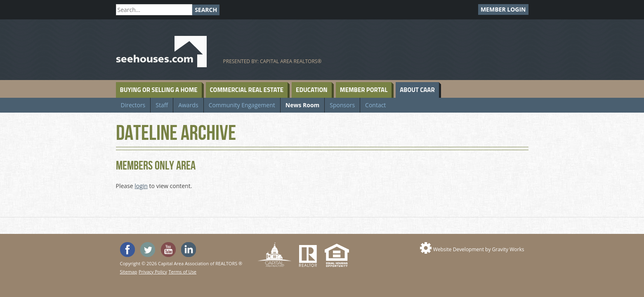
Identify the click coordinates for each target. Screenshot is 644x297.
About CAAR (417, 90)
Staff (162, 105)
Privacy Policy (153, 272)
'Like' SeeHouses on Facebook (127, 250)
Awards (188, 105)
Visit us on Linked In (189, 250)
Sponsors (342, 105)
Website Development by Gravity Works (479, 249)
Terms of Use (182, 272)
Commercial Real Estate (247, 90)
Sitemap (129, 272)
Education (312, 90)
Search (206, 10)
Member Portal (364, 90)
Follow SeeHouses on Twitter (148, 250)
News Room (303, 105)
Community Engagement (242, 105)
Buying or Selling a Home (159, 90)
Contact (375, 105)
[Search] (154, 10)
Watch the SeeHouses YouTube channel (168, 250)
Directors (133, 105)
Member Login (503, 9)
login (141, 186)
